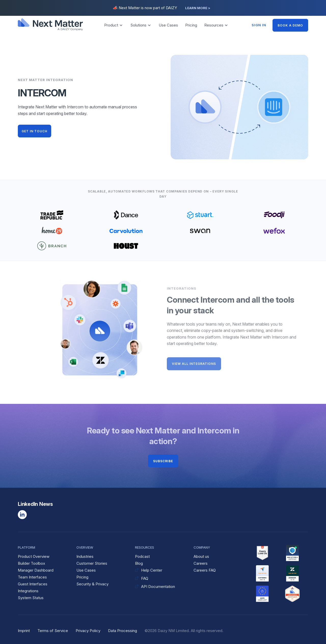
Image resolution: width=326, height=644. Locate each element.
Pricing (191, 25)
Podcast (142, 556)
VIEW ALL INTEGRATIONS (194, 365)
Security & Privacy (92, 584)
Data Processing (123, 631)
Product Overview (34, 556)
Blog (139, 563)
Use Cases (168, 25)
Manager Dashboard (36, 570)
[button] (113, 25)
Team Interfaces (32, 577)
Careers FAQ (205, 570)
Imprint (24, 631)
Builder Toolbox (31, 563)
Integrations (28, 591)
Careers (201, 563)
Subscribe (163, 461)
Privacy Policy (88, 631)
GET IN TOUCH (35, 131)
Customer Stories (92, 563)
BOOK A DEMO (290, 25)
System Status (31, 598)
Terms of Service (53, 631)
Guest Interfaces (33, 584)
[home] (51, 25)
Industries (85, 556)
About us (201, 556)
